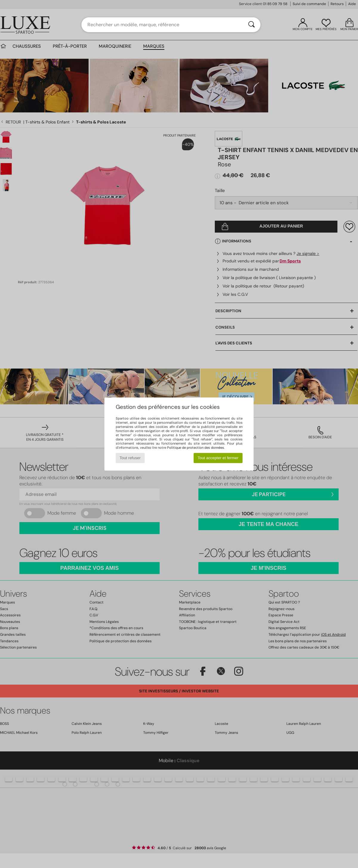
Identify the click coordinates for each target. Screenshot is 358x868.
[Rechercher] (251, 25)
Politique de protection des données (196, 448)
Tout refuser (130, 458)
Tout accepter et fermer (218, 458)
